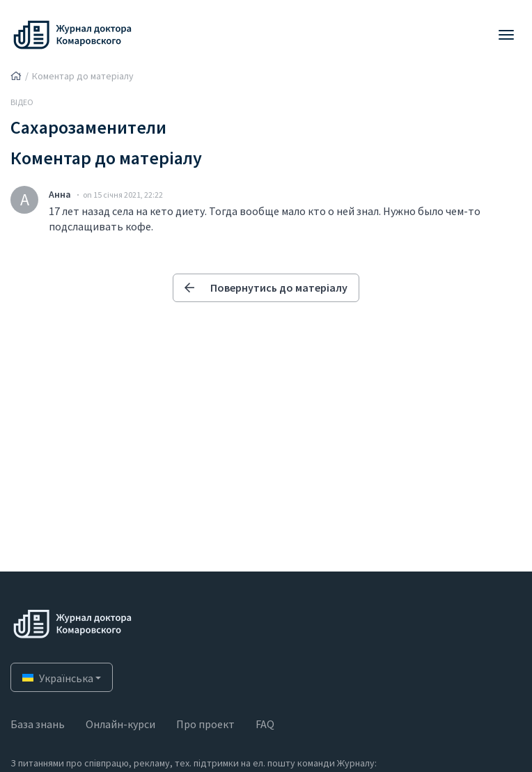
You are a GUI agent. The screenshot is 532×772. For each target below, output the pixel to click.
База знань (38, 724)
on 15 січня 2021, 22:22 (123, 195)
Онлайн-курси (120, 724)
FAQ (265, 724)
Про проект (205, 724)
